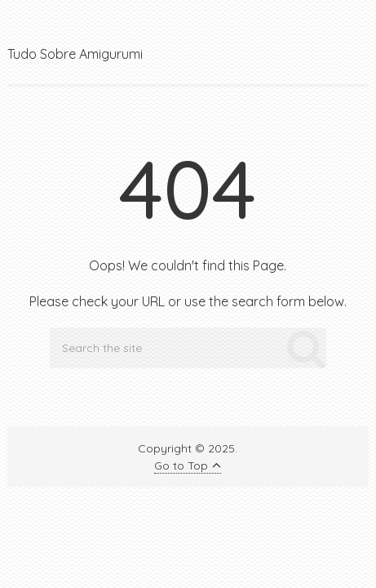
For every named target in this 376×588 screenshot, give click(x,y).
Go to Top (188, 465)
